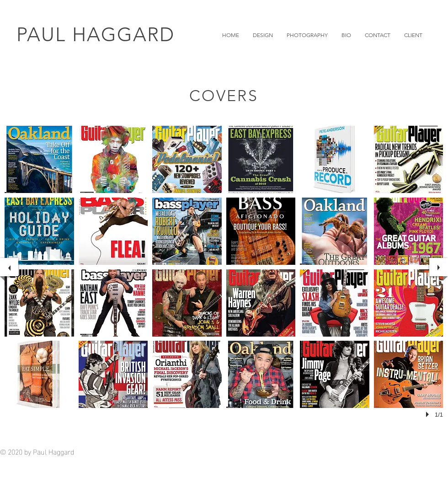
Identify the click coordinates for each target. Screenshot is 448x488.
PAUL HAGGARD (96, 35)
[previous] (9, 267)
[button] (263, 35)
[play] (429, 414)
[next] (438, 267)
